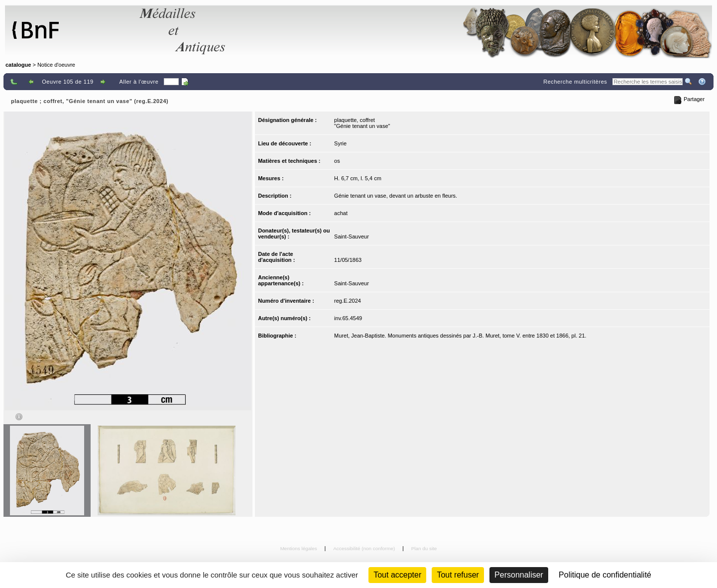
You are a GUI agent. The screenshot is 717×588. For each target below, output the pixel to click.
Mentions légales (299, 548)
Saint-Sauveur (352, 236)
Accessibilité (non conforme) (365, 548)
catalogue (18, 65)
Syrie (340, 143)
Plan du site (424, 548)
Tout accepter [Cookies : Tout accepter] (397, 575)
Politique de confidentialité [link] (605, 575)
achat (341, 213)
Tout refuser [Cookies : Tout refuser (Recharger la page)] (458, 575)
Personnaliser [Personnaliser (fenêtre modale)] (519, 575)
